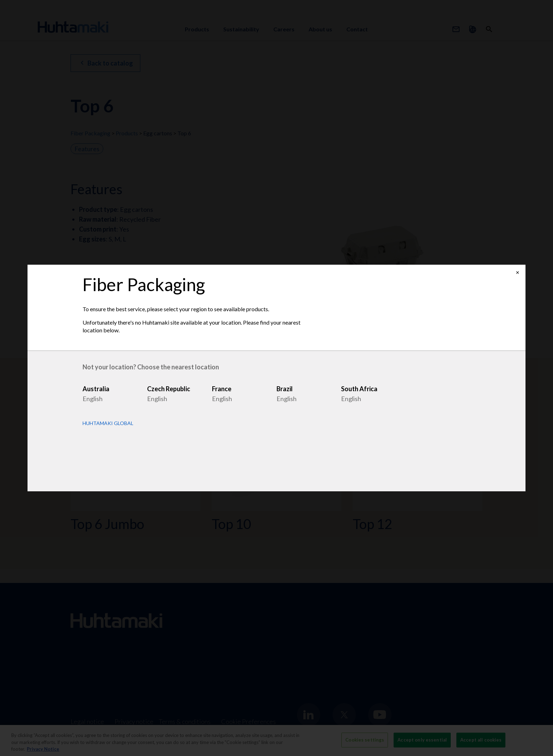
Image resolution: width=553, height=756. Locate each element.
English (93, 399)
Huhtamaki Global (108, 423)
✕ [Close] (518, 273)
